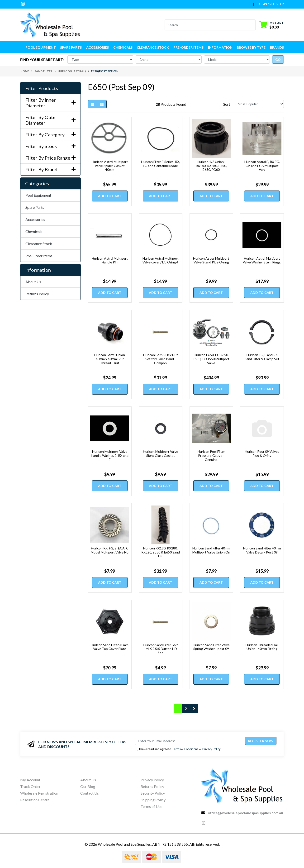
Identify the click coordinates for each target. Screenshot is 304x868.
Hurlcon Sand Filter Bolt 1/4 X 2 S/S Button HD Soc (160, 649)
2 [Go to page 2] (186, 708)
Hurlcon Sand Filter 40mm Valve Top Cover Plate (110, 647)
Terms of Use (151, 806)
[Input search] (207, 25)
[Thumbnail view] (93, 104)
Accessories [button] (97, 47)
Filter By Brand (50, 169)
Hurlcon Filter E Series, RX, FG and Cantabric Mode (161, 164)
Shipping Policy (153, 800)
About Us (33, 282)
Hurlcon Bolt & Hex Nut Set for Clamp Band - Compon (161, 359)
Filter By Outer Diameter (50, 120)
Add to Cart (110, 196)
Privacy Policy (211, 749)
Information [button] (220, 47)
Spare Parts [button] (71, 47)
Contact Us (90, 793)
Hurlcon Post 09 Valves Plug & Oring (262, 453)
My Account (30, 780)
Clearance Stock (153, 47)
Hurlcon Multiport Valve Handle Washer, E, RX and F (110, 455)
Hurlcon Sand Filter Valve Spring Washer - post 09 (211, 647)
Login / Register (271, 4)
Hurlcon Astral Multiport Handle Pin (110, 260)
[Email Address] (189, 741)
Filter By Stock (50, 146)
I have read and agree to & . (178, 749)
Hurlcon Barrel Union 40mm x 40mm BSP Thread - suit (110, 359)
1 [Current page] (178, 708)
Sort (227, 104)
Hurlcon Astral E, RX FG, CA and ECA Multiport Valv (262, 166)
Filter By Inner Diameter (50, 103)
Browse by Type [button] (251, 47)
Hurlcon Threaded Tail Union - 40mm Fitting (262, 647)
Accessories (35, 219)
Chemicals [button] (123, 47)
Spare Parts (35, 207)
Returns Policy (37, 294)
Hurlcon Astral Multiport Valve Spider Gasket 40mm (110, 166)
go (278, 60)
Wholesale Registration (39, 793)
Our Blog (88, 786)
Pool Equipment (38, 195)
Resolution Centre (35, 800)
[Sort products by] (259, 104)
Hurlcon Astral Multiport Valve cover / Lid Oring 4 (161, 260)
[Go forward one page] (194, 709)
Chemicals (34, 231)
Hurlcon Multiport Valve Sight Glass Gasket (161, 453)
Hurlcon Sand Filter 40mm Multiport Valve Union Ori (211, 550)
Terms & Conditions (185, 749)
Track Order (30, 786)
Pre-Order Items (188, 47)
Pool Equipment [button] (41, 47)
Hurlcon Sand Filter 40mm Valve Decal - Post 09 (262, 550)
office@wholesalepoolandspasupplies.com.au (245, 813)
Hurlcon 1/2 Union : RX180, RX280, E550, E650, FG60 (211, 166)
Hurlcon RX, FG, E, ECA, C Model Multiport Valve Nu (110, 550)
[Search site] (253, 25)
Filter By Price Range (50, 158)
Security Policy (153, 793)
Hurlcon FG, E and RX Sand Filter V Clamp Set (262, 357)
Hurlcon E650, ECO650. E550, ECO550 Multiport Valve (211, 359)
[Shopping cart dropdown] (271, 25)
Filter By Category (50, 134)
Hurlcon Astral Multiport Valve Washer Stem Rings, (262, 260)
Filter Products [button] (42, 88)
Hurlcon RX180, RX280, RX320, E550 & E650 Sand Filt (161, 552)
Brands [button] (277, 47)
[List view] (102, 104)
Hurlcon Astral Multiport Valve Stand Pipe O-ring (211, 260)
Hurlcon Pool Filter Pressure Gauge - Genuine (211, 455)
